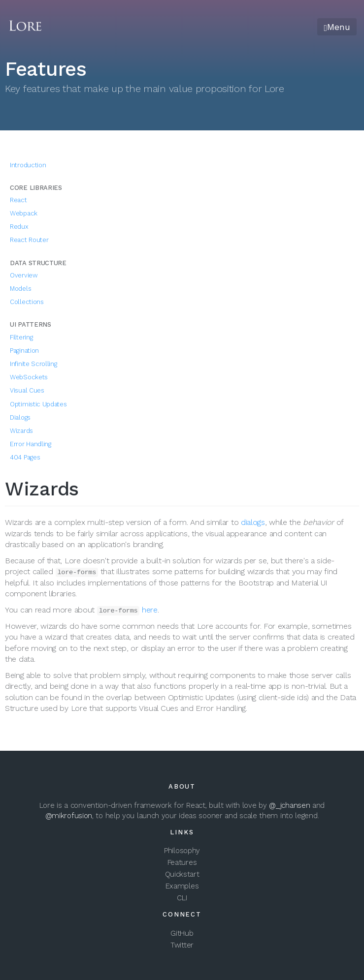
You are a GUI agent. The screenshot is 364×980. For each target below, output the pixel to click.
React (18, 200)
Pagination (24, 351)
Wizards (21, 431)
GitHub (182, 933)
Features (182, 862)
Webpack (24, 213)
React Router (29, 240)
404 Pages (25, 457)
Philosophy (182, 851)
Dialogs (20, 417)
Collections (27, 302)
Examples (182, 886)
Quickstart (182, 874)
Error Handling (31, 444)
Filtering (21, 337)
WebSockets (29, 377)
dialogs (253, 522)
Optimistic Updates (38, 404)
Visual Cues (27, 390)
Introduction (28, 165)
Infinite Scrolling (33, 364)
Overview (24, 275)
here (150, 610)
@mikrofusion (69, 816)
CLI (182, 898)
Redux (19, 227)
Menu (337, 27)
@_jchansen (289, 805)
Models (20, 289)
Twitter (182, 945)
